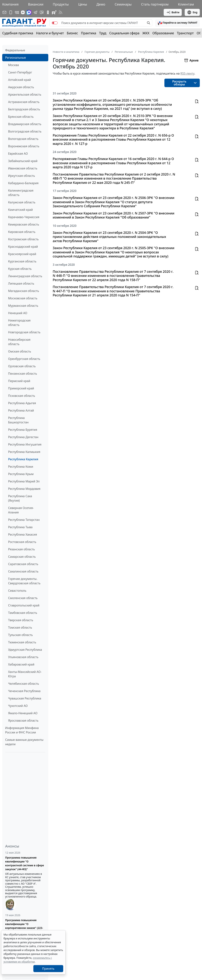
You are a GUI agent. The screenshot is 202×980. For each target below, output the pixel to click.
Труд (103, 33)
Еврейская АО (18, 154)
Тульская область (20, 635)
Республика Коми (21, 467)
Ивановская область (23, 168)
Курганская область (22, 261)
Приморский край (21, 388)
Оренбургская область (24, 359)
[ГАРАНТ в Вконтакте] (17, 12)
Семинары (123, 4)
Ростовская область (22, 542)
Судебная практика (18, 33)
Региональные (15, 58)
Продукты (61, 4)
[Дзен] (23, 12)
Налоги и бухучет (50, 33)
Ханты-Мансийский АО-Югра (25, 674)
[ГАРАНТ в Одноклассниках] (48, 12)
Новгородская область (24, 332)
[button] (177, 23)
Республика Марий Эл (24, 481)
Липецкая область (21, 283)
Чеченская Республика (24, 691)
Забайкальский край (23, 161)
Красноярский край (22, 254)
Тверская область (21, 620)
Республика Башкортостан (18, 420)
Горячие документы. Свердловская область (24, 581)
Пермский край (19, 381)
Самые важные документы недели (24, 742)
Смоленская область (23, 598)
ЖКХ (146, 33)
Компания (10, 4)
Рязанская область (21, 549)
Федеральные (15, 50)
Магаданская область (24, 291)
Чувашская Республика (25, 698)
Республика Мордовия (24, 489)
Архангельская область (25, 94)
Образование (163, 33)
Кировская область (22, 232)
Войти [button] (173, 12)
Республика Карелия (23, 459)
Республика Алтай (21, 410)
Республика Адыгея (22, 403)
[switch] (55, 23)
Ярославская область (23, 721)
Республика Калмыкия (24, 452)
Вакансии (36, 4)
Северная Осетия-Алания (21, 510)
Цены (83, 4)
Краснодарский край (23, 247)
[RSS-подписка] (60, 12)
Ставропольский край (24, 605)
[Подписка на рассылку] (4, 12)
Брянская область (21, 117)
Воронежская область (24, 146)
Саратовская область (23, 564)
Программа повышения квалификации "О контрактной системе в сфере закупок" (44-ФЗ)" (25, 863)
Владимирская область (25, 124)
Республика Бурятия (23, 430)
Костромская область (23, 239)
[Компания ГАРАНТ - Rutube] (54, 12)
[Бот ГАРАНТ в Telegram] (42, 12)
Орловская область (22, 366)
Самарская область (22, 557)
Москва (13, 65)
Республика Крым (21, 474)
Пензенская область (23, 374)
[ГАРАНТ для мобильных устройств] (11, 12)
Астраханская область (24, 102)
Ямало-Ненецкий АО (23, 713)
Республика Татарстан (24, 520)
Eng (192, 12)
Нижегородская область (19, 323)
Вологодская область (23, 139)
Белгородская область (24, 109)
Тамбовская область (23, 613)
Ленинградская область (25, 276)
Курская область (20, 269)
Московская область (23, 298)
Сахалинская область (23, 571)
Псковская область (22, 396)
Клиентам (186, 4)
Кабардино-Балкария (23, 183)
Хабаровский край (21, 664)
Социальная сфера (124, 33)
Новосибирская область (19, 342)
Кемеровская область (24, 224)
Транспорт (185, 33)
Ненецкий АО (18, 313)
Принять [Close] (48, 969)
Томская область (20, 627)
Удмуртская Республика (25, 650)
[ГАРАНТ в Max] (29, 12)
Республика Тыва (20, 527)
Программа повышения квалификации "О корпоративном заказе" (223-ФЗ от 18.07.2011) (24, 926)
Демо (101, 4)
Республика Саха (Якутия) (20, 498)
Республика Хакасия (22, 534)
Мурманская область (23, 306)
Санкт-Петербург (20, 72)
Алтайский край (19, 80)
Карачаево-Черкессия (24, 217)
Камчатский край (20, 210)
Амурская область (21, 87)
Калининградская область (21, 193)
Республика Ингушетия (25, 444)
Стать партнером (155, 4)
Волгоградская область (25, 131)
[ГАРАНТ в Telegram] (35, 12)
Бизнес (72, 33)
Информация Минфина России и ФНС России (22, 730)
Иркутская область (22, 176)
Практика (88, 33)
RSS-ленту (187, 73)
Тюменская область (22, 642)
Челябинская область (23, 684)
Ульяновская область (23, 657)
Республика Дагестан (23, 437)
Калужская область (22, 202)
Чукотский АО (18, 706)
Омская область (20, 351)
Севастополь (17, 591)
